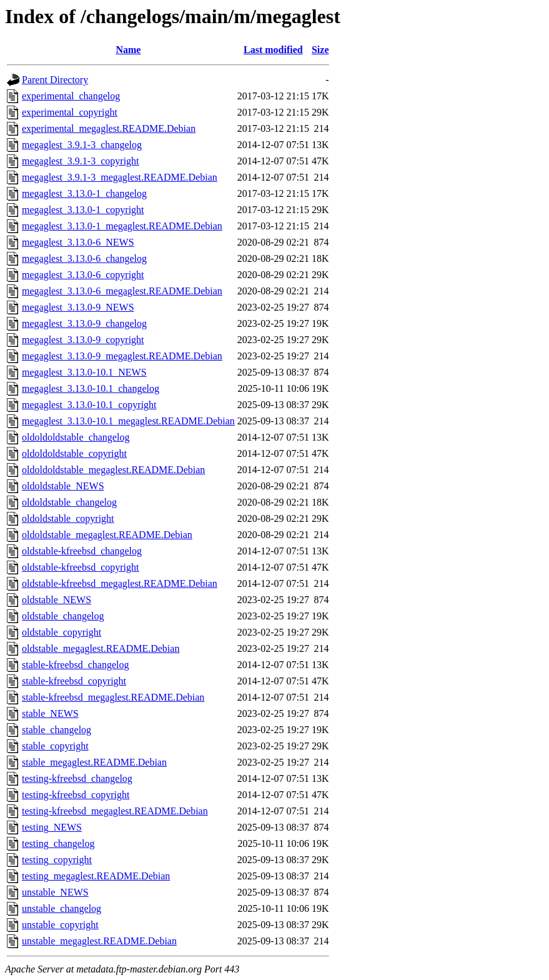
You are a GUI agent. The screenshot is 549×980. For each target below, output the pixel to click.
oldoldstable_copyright (68, 518)
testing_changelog (58, 843)
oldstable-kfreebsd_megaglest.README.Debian (120, 583)
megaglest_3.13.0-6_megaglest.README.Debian (122, 291)
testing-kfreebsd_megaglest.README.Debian (115, 811)
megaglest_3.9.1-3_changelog (82, 145)
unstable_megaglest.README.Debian (99, 941)
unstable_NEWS (55, 892)
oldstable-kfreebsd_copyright (81, 567)
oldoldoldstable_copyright (74, 453)
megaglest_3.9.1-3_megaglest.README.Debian (120, 177)
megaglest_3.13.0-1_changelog (84, 193)
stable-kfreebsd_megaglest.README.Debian (113, 697)
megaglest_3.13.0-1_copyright (83, 210)
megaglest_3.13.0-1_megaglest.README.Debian (122, 226)
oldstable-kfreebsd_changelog (82, 551)
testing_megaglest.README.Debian (96, 876)
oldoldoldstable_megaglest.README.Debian (113, 470)
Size (320, 50)
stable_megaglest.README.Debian (94, 762)
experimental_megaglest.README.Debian (109, 128)
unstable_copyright (60, 925)
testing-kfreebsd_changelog (77, 778)
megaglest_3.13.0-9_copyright (83, 340)
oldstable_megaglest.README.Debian (101, 648)
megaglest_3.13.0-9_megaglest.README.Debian (122, 356)
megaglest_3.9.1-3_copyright (81, 161)
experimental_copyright (70, 112)
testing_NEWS (52, 827)
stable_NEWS (50, 713)
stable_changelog (57, 730)
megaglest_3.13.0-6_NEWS (78, 242)
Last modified (273, 50)
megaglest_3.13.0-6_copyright (83, 275)
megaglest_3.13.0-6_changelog (84, 258)
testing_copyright (57, 860)
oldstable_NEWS (57, 600)
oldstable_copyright (62, 632)
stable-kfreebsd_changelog (75, 665)
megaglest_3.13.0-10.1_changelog (91, 388)
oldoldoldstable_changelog (76, 437)
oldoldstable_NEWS (63, 486)
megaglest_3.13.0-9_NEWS (78, 307)
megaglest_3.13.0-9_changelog (84, 323)
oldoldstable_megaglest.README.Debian (107, 535)
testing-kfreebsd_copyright (76, 795)
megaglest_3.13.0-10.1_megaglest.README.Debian (128, 421)
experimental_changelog (71, 96)
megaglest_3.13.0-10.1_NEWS (84, 372)
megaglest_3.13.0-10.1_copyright (89, 405)
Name (128, 50)
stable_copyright (55, 746)
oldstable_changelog (63, 616)
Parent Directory (55, 80)
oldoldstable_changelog (69, 502)
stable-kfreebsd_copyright (74, 681)
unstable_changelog (62, 908)
